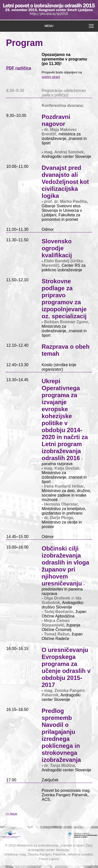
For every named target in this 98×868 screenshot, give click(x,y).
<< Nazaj (11, 814)
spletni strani (51, 77)
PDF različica (19, 68)
